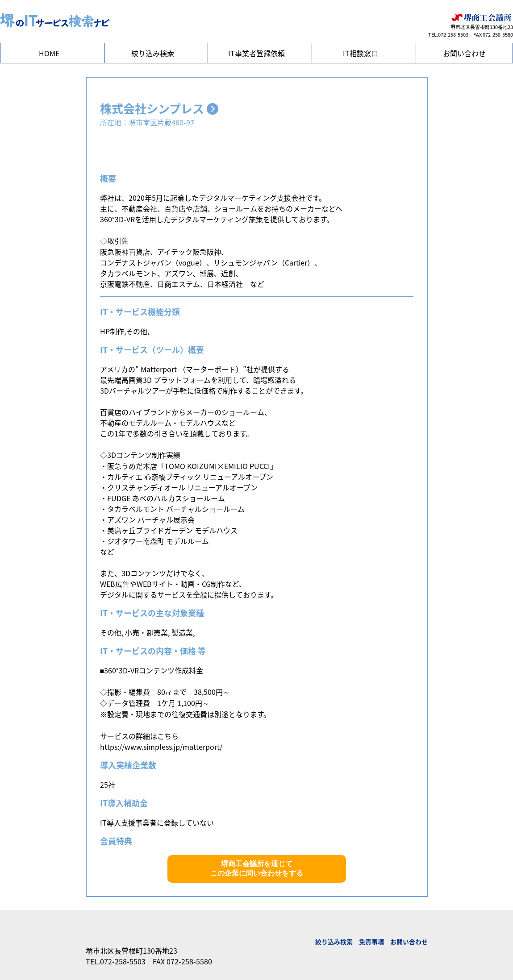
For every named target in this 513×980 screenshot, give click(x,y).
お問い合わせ (464, 53)
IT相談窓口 (361, 53)
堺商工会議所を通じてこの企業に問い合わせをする (257, 868)
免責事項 (371, 942)
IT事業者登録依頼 (256, 53)
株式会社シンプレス (159, 108)
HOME (49, 53)
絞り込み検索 (153, 53)
